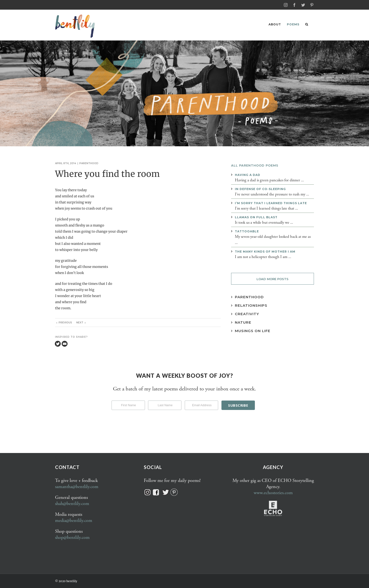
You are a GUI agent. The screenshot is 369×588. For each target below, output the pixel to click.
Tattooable (247, 231)
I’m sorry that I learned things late (271, 203)
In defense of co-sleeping (260, 189)
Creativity (247, 314)
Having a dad (248, 175)
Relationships (251, 305)
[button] (307, 24)
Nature (243, 322)
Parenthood (89, 163)
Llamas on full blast (256, 217)
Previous (65, 322)
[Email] (65, 344)
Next (80, 322)
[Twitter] (58, 344)
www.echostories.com (273, 493)
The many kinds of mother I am (265, 251)
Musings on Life (253, 331)
